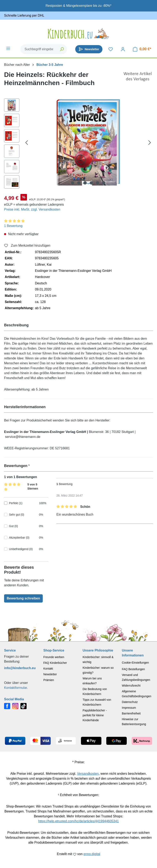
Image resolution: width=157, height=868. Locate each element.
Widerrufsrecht (131, 686)
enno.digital (92, 854)
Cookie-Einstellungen (135, 663)
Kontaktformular (16, 688)
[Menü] (8, 48)
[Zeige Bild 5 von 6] (98, 183)
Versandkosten (88, 774)
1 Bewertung (13, 226)
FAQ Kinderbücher (55, 663)
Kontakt (48, 669)
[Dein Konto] (123, 49)
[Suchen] (62, 49)
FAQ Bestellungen (133, 669)
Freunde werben (54, 657)
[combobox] (39, 49)
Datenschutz (130, 702)
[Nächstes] (150, 143)
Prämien (49, 680)
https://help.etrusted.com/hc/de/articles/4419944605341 (78, 821)
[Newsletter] (89, 49)
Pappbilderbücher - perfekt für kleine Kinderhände (95, 715)
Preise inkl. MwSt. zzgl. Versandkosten (32, 209)
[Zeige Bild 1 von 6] (73, 183)
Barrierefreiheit (131, 713)
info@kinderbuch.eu (20, 668)
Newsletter (50, 674)
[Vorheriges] (27, 143)
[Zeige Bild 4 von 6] (91, 183)
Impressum (129, 708)
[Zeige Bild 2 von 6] (79, 183)
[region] (78, 145)
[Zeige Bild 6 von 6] (104, 183)
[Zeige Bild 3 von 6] (85, 183)
